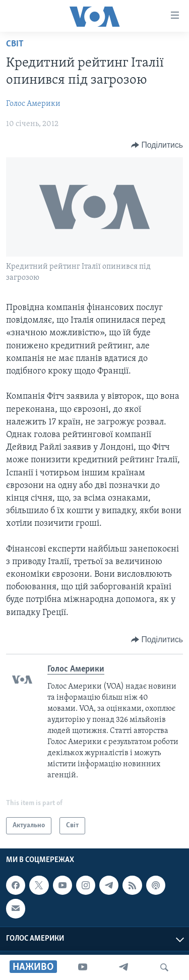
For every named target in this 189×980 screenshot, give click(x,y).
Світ (15, 44)
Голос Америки (33, 104)
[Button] (157, 145)
